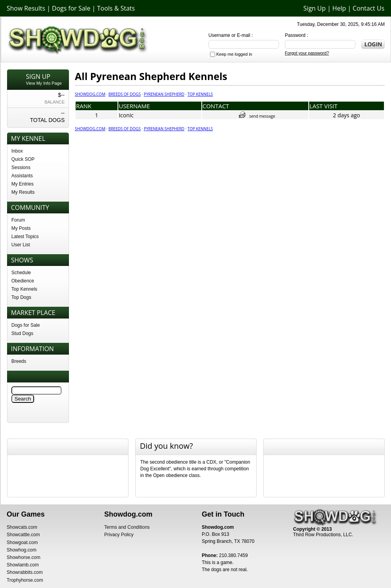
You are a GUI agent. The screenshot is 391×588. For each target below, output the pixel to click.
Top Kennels (24, 289)
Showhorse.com (24, 557)
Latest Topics (25, 237)
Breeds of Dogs (125, 94)
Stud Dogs (22, 333)
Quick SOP (23, 159)
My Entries (23, 184)
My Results (23, 192)
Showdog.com (90, 94)
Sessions (21, 167)
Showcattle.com (23, 535)
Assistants (22, 176)
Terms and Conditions (127, 527)
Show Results (26, 8)
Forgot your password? (307, 53)
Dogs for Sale (71, 8)
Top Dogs (21, 297)
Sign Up (314, 8)
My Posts (21, 228)
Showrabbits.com (25, 572)
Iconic (126, 115)
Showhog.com (22, 550)
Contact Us (368, 8)
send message (257, 116)
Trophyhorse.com (25, 580)
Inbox (17, 151)
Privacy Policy (119, 535)
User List (21, 245)
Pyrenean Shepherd (164, 94)
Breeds (19, 361)
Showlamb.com (23, 565)
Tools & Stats (116, 8)
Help (339, 8)
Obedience (23, 281)
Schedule (21, 273)
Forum (18, 220)
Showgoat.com (22, 542)
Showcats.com (22, 527)
